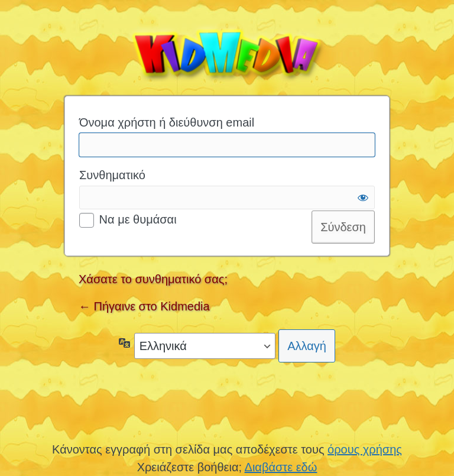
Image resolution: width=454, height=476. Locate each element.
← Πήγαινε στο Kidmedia (144, 306)
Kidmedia (227, 52)
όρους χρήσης (365, 449)
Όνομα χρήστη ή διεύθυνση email (167, 122)
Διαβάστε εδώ (281, 467)
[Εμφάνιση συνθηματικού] (363, 197)
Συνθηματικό (112, 175)
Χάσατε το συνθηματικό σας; (153, 279)
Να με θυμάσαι (138, 219)
